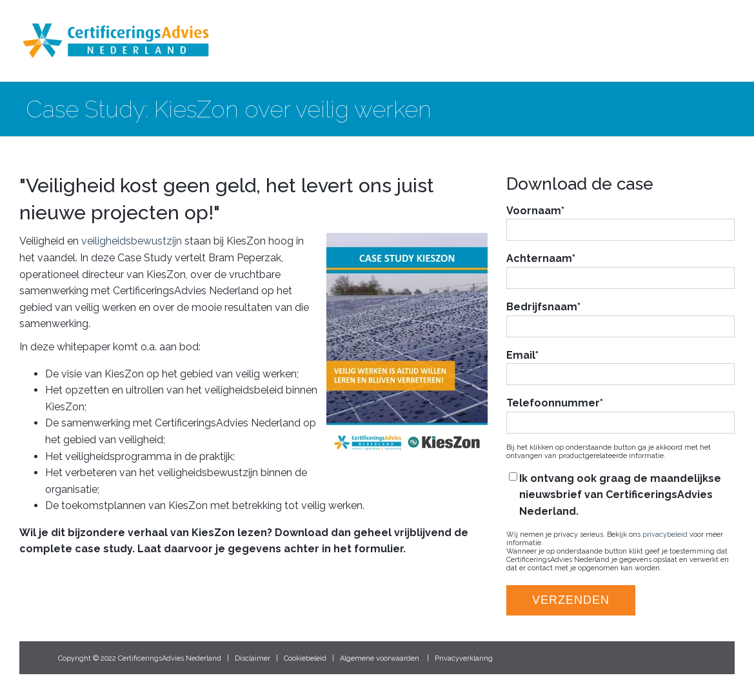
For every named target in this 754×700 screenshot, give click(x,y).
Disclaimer (253, 658)
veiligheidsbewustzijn (132, 241)
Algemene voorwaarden (380, 658)
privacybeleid (665, 535)
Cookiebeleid (305, 658)
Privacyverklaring (464, 658)
